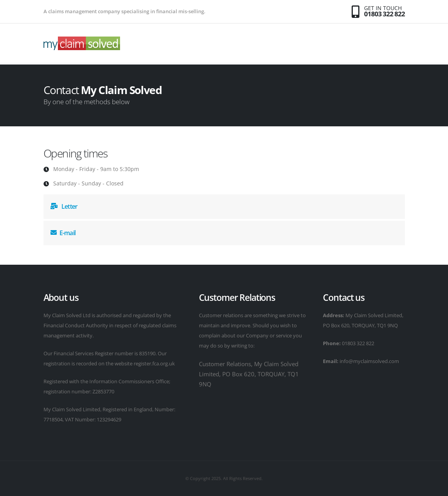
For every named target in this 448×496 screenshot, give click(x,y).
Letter (64, 206)
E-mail (63, 233)
